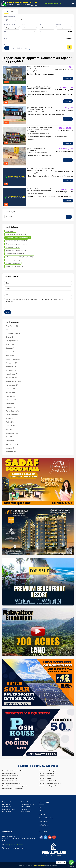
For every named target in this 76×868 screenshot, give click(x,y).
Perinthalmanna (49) (13, 415)
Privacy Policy (44, 821)
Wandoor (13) (11, 452)
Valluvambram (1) (12, 444)
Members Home (26, 809)
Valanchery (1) (11, 440)
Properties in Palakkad (47, 776)
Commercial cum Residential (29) (16, 241)
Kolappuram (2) (12, 363)
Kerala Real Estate (40, 865)
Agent (27, 48)
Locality (59, 25)
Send (8, 312)
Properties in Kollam (10, 781)
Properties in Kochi (8, 802)
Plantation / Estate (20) (13, 263)
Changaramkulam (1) (13, 333)
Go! (69, 217)
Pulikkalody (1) (11, 426)
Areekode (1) (11, 330)
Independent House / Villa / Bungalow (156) (19, 257)
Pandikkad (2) (11, 403)
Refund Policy (44, 825)
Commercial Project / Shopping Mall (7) (18, 238)
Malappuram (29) (12, 385)
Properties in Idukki (9, 773)
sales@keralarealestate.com (14, 845)
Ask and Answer (26, 811)
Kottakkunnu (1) (12, 374)
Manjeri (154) (11, 392)
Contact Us (43, 814)
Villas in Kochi (6, 807)
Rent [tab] (13, 11)
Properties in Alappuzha (11, 776)
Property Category (10, 25)
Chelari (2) (10, 337)
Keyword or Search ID (11, 17)
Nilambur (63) (11, 400)
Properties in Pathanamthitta (50, 783)
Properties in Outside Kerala (12, 788)
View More (68, 78)
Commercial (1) (10, 231)
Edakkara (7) (11, 344)
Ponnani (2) (10, 418)
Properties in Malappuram (12, 783)
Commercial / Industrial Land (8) (16, 234)
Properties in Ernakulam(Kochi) (13, 771)
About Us (42, 807)
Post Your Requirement (28, 804)
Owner (12, 48)
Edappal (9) (10, 348)
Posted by (7, 45)
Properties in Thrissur (47, 773)
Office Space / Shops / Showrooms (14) (18, 260)
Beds (6, 31)
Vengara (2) (10, 448)
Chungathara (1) (12, 341)
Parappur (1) (10, 407)
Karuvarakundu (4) (13, 359)
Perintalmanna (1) (12, 411)
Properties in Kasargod (48, 778)
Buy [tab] (6, 11)
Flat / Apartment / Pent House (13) (16, 244)
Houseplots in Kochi (9, 809)
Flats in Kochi (6, 804)
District (24, 25)
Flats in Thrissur (7, 811)
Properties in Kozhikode (48, 781)
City (40, 25)
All (7, 48)
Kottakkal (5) (11, 370)
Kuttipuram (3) (11, 378)
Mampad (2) (10, 389)
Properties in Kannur (10, 778)
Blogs (41, 811)
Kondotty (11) (11, 366)
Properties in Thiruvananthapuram (15, 786)
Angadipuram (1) (12, 326)
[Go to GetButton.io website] (71, 866)
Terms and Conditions (46, 818)
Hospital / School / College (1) (15, 254)
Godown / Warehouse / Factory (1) (16, 250)
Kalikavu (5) (10, 355)
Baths (41, 31)
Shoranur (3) (10, 429)
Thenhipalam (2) (12, 433)
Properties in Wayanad (48, 786)
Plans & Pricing (25, 807)
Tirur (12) (9, 437)
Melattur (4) (10, 396)
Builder (20, 48)
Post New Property (27, 802)
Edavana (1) (10, 352)
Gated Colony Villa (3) (12, 247)
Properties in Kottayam (48, 771)
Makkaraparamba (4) (14, 381)
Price (6, 38)
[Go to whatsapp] (71, 862)
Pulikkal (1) (10, 422)
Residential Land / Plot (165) (14, 266)
